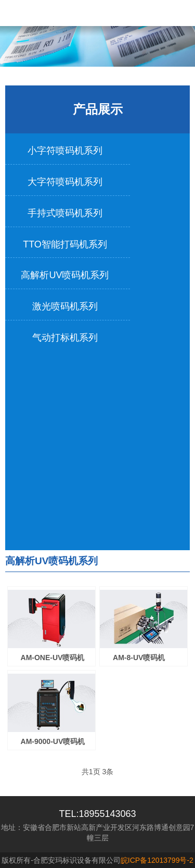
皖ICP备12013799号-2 (157, 860)
